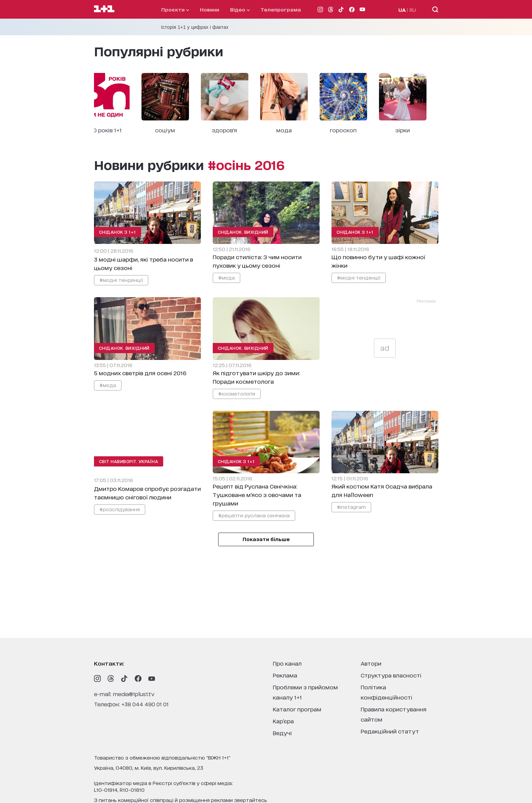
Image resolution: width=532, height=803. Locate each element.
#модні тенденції (121, 280)
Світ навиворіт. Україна (129, 461)
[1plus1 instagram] (97, 678)
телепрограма (281, 9)
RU (413, 10)
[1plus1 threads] (111, 678)
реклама (285, 675)
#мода (226, 277)
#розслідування (120, 509)
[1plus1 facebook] (138, 678)
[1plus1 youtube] (152, 678)
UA (402, 10)
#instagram (351, 507)
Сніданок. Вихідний (243, 232)
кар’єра (283, 721)
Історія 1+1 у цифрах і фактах (195, 27)
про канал (287, 663)
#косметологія (237, 393)
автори (371, 663)
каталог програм (297, 709)
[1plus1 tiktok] (125, 678)
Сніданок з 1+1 (118, 232)
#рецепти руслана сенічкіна (254, 515)
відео (240, 9)
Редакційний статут (390, 731)
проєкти (175, 9)
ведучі (282, 733)
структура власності (391, 675)
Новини (210, 9)
